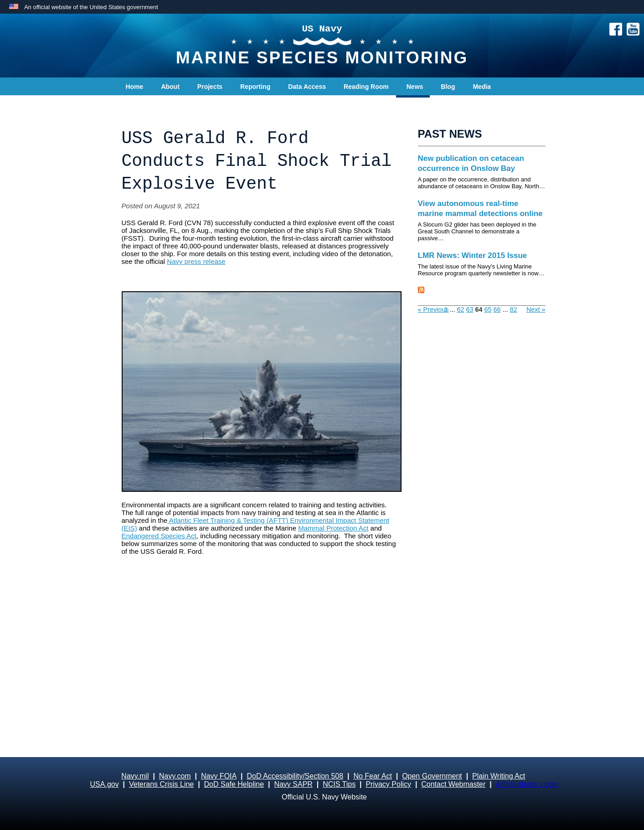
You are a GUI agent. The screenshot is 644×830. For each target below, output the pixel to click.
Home (135, 87)
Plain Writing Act (499, 776)
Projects (210, 87)
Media (482, 87)
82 (514, 309)
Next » (536, 309)
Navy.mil (135, 776)
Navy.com (175, 776)
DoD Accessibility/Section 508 (295, 776)
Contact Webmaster (453, 784)
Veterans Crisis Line (161, 784)
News (415, 87)
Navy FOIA (219, 776)
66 (497, 309)
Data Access (307, 87)
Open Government (432, 776)
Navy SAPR (293, 784)
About (170, 87)
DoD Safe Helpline (234, 784)
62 (460, 309)
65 (488, 309)
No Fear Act (372, 776)
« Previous (433, 309)
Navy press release (196, 261)
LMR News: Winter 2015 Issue (473, 255)
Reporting (255, 87)
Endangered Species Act (159, 536)
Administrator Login (527, 784)
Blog (448, 87)
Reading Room (366, 87)
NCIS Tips (339, 784)
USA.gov (105, 784)
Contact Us (143, 105)
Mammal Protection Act (333, 528)
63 (469, 309)
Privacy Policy (388, 784)
